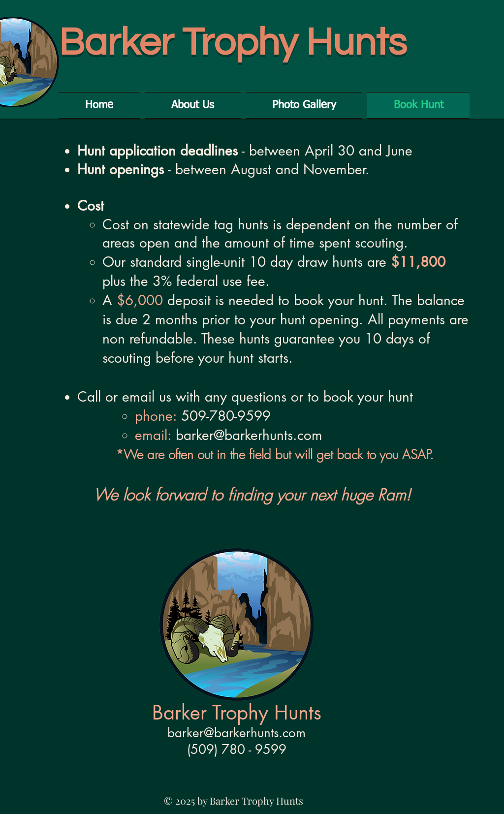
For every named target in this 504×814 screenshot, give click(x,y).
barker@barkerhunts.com (249, 435)
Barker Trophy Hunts (233, 43)
